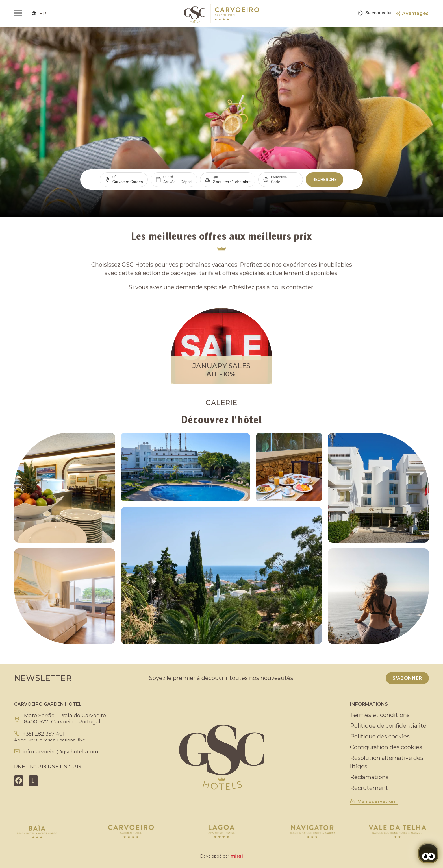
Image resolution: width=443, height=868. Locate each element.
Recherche (324, 180)
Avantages (415, 13)
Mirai (236, 856)
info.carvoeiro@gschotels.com (60, 752)
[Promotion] (285, 182)
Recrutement (369, 788)
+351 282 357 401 (44, 734)
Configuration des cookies (386, 747)
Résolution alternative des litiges (387, 762)
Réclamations (369, 777)
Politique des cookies (380, 736)
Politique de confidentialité (388, 726)
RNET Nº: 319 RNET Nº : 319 (48, 767)
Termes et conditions (380, 715)
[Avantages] (398, 14)
